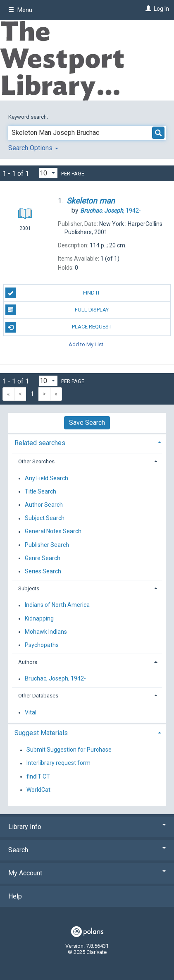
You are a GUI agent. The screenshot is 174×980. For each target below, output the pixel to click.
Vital (31, 712)
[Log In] (147, 9)
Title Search (41, 491)
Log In (161, 9)
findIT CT (38, 776)
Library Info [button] (87, 827)
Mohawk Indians (46, 632)
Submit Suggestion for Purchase (69, 750)
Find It (53, 293)
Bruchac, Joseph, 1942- (55, 679)
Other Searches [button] (36, 461)
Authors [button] (28, 662)
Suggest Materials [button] (41, 733)
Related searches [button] (40, 443)
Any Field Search (46, 478)
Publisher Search (47, 545)
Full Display (57, 310)
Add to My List (86, 344)
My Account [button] (87, 873)
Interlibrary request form (58, 763)
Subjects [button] (29, 588)
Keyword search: (29, 117)
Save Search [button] (87, 423)
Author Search (44, 505)
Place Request (58, 327)
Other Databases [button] (38, 696)
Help (15, 896)
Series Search (43, 571)
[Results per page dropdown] (48, 173)
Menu (20, 10)
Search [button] (87, 850)
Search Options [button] (33, 148)
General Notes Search (53, 532)
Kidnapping (39, 618)
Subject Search (45, 518)
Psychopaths (42, 645)
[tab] (87, 442)
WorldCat (38, 790)
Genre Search (43, 558)
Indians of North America (57, 605)
